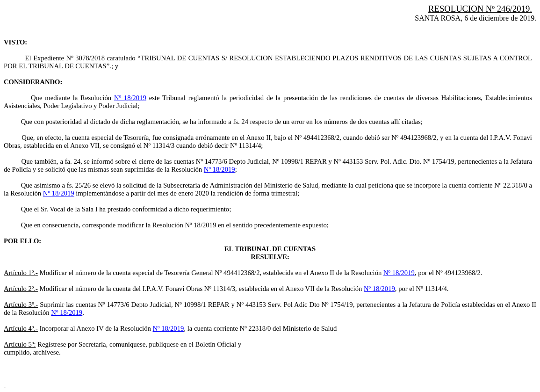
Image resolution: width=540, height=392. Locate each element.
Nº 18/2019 (130, 98)
